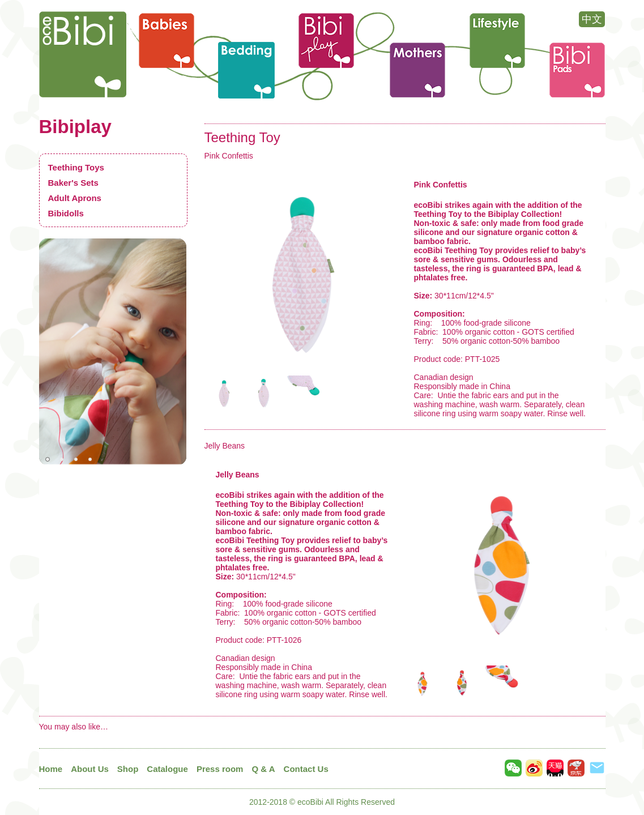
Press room (220, 769)
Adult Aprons (75, 198)
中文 (592, 19)
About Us (90, 769)
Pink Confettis (229, 156)
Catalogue (167, 769)
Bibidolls (66, 213)
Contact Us (306, 769)
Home (51, 769)
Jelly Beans (225, 446)
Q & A (263, 769)
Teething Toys (76, 167)
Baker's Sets (73, 183)
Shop (128, 769)
